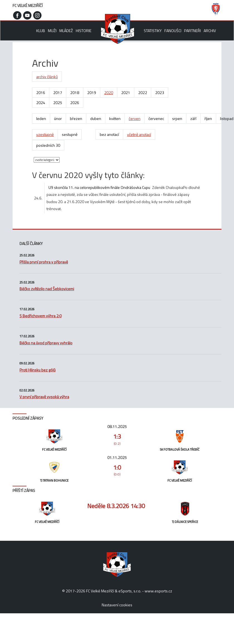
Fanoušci (173, 31)
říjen (208, 118)
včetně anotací (139, 134)
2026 (75, 103)
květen (115, 118)
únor (58, 118)
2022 (143, 92)
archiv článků (47, 77)
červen (135, 118)
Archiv (210, 31)
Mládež (66, 31)
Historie (84, 31)
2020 (109, 92)
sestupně (70, 134)
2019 (92, 92)
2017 (58, 92)
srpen (177, 118)
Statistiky (153, 31)
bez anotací (109, 134)
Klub (41, 31)
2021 (126, 92)
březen (76, 118)
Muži (52, 31)
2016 (41, 92)
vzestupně (45, 134)
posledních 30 (48, 145)
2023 (160, 92)
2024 (41, 103)
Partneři (192, 31)
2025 (58, 103)
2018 (75, 92)
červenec (156, 118)
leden (41, 118)
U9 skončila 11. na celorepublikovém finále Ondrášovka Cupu (99, 187)
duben (96, 118)
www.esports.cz (158, 591)
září (193, 118)
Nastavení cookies (117, 605)
